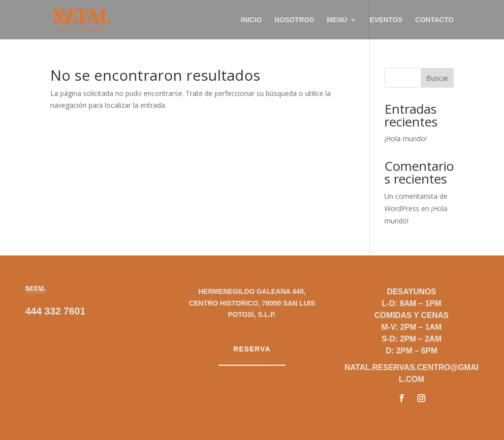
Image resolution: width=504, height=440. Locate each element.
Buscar (437, 78)
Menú (337, 20)
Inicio (251, 20)
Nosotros (294, 20)
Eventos (386, 20)
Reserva (252, 349)
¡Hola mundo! (406, 139)
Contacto (435, 20)
